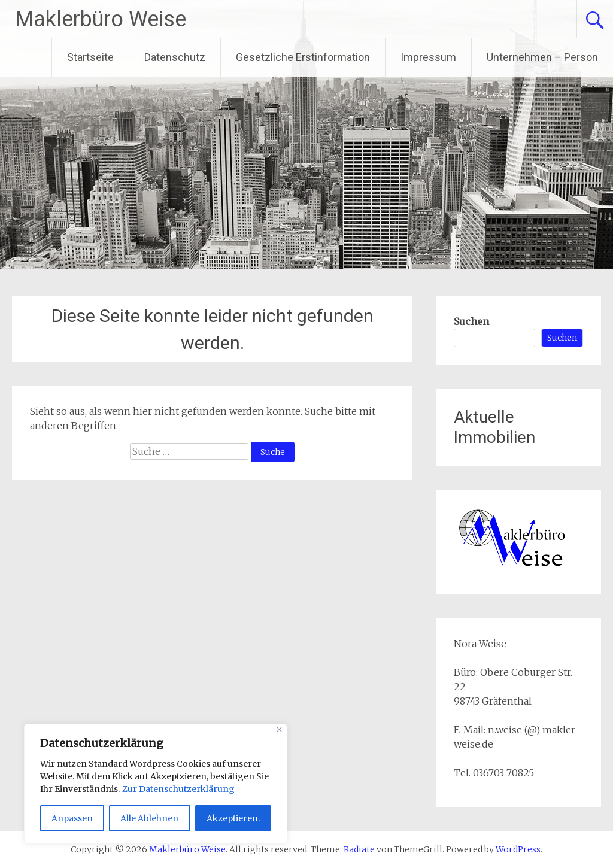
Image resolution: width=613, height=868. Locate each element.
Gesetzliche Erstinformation (303, 57)
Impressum (428, 57)
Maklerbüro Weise (101, 19)
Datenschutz (175, 57)
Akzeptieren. (233, 818)
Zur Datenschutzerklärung (178, 789)
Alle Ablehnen (149, 818)
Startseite (90, 57)
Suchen (471, 321)
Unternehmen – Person (542, 57)
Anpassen (72, 818)
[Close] (279, 729)
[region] (156, 784)
